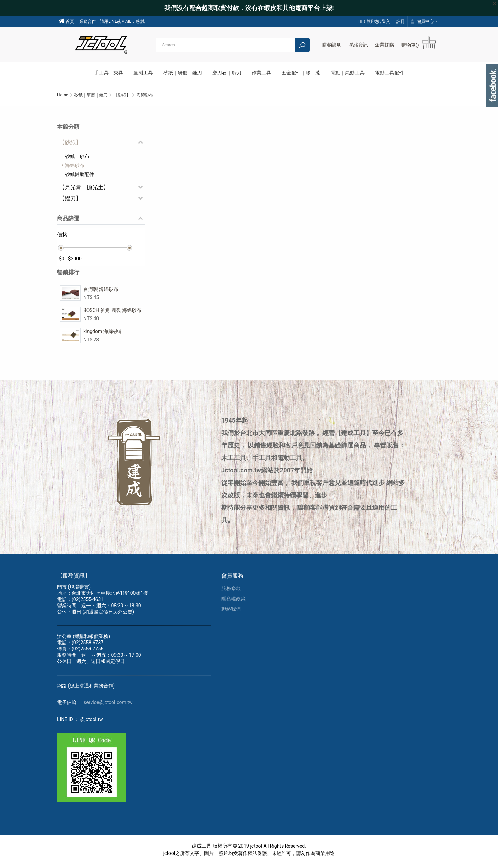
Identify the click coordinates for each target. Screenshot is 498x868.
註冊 (400, 21)
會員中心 (423, 21)
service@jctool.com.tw (108, 707)
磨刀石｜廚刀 (227, 73)
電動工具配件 (389, 73)
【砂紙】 (70, 145)
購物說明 (332, 45)
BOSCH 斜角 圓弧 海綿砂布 (112, 313)
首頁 (66, 21)
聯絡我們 (231, 613)
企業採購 (385, 45)
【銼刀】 (70, 201)
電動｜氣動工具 (348, 73)
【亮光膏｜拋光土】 (84, 190)
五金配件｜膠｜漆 (301, 73)
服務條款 (231, 592)
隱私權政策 (233, 603)
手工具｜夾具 (109, 73)
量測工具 (143, 73)
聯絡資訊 (358, 45)
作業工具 (261, 73)
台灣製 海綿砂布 (101, 292)
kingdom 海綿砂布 (103, 334)
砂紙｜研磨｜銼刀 (183, 73)
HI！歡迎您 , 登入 (374, 21)
